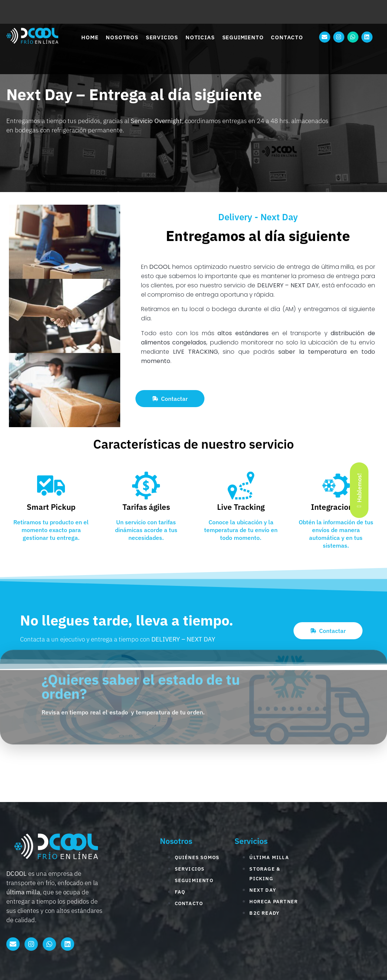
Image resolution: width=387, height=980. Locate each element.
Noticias (200, 37)
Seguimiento (243, 37)
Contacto (287, 37)
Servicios (162, 37)
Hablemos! (359, 490)
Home (90, 37)
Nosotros (122, 37)
